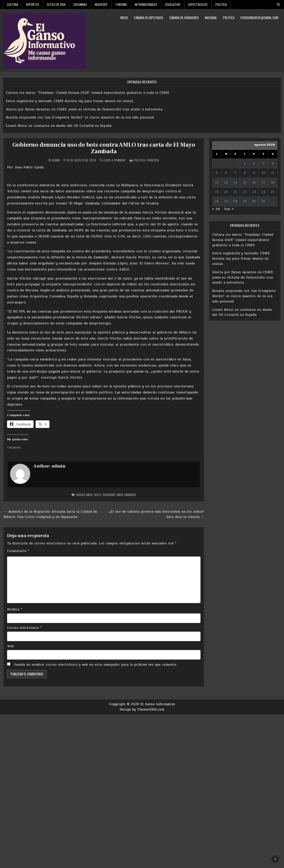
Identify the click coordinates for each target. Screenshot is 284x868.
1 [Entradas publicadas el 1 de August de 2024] (245, 163)
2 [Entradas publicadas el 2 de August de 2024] (254, 163)
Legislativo (173, 4)
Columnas (80, 4)
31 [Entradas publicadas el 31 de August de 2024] (263, 201)
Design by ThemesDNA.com (142, 709)
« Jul (216, 209)
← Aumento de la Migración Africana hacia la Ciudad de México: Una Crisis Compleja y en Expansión (50, 514)
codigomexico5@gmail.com (259, 18)
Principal (153, 160)
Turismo (121, 4)
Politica (221, 4)
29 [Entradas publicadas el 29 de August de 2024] (245, 201)
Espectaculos (198, 4)
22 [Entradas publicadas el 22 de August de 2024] (245, 192)
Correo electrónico (24, 628)
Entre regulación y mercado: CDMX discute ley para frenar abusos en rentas (69, 101)
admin (56, 160)
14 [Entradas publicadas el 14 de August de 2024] (235, 182)
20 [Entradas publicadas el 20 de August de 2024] (226, 192)
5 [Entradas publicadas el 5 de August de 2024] (217, 173)
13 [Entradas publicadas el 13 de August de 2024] (226, 182)
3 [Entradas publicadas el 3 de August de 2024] (263, 163)
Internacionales (146, 4)
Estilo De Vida (56, 4)
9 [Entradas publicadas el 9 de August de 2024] (254, 173)
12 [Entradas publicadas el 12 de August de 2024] (217, 182)
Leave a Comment (115, 160)
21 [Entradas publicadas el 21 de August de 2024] (235, 192)
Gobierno (109, 495)
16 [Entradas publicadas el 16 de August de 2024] (254, 182)
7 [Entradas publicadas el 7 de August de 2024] (235, 173)
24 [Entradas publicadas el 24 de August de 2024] (263, 192)
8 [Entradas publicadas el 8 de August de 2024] (245, 173)
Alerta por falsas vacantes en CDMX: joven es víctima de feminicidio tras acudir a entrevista (84, 109)
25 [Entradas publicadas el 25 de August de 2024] (273, 192)
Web (11, 646)
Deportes (33, 4)
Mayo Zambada (126, 495)
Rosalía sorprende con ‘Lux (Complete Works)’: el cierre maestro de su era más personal (80, 117)
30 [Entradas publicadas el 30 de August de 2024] (254, 201)
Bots (98, 495)
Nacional (211, 18)
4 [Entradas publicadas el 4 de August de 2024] (273, 163)
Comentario (18, 551)
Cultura (12, 4)
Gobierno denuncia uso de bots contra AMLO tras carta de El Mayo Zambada (104, 148)
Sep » (229, 209)
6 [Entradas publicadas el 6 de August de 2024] (226, 173)
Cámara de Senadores (184, 18)
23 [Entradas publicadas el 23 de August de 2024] (254, 192)
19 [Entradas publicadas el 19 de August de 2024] (217, 192)
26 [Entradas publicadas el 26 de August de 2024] (217, 201)
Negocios (101, 4)
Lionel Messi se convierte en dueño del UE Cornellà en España (59, 126)
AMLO (89, 495)
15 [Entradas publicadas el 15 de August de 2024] (245, 182)
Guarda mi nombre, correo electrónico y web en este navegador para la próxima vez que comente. (96, 665)
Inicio (124, 18)
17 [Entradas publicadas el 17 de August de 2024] (263, 182)
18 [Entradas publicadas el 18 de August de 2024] (273, 182)
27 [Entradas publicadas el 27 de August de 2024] (226, 201)
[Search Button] (278, 5)
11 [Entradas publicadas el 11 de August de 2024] (273, 173)
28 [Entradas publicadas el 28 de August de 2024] (235, 201)
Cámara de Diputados (149, 18)
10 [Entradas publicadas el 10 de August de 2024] (263, 173)
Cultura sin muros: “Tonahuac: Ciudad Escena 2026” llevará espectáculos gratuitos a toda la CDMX (87, 93)
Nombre (15, 609)
